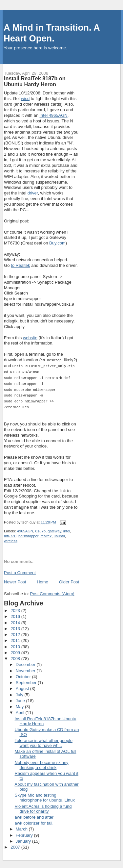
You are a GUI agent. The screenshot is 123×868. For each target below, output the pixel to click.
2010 (16, 644)
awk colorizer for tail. (34, 820)
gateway (54, 528)
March (22, 826)
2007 (16, 844)
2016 (16, 613)
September (27, 680)
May (20, 704)
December (26, 662)
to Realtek (20, 265)
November (26, 668)
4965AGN (25, 528)
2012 (16, 632)
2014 (16, 620)
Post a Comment (20, 570)
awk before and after (34, 814)
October (24, 674)
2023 (16, 608)
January (24, 838)
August (23, 686)
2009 (16, 650)
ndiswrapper (28, 533)
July (20, 692)
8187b (41, 528)
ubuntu (59, 533)
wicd (25, 99)
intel (67, 528)
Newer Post (15, 579)
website (30, 338)
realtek (46, 533)
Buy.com (57, 243)
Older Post (69, 579)
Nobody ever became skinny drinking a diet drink (42, 762)
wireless (11, 538)
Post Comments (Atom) (52, 591)
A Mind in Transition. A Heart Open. (52, 33)
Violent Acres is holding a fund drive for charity (43, 806)
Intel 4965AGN (53, 115)
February (25, 832)
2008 (16, 656)
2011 (16, 638)
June (21, 698)
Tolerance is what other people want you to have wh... (44, 740)
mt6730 (10, 533)
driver (33, 193)
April (21, 710)
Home (42, 579)
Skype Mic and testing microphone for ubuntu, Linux (45, 795)
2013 (16, 626)
